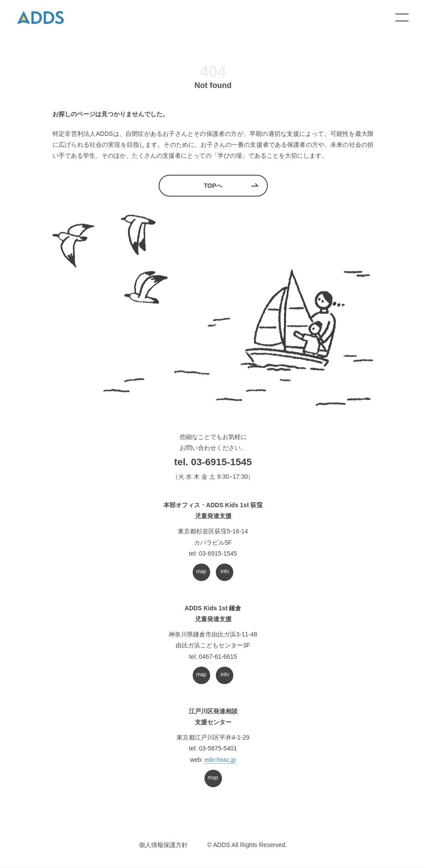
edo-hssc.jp (220, 760)
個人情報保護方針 (163, 845)
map (201, 571)
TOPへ (213, 186)
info (225, 571)
